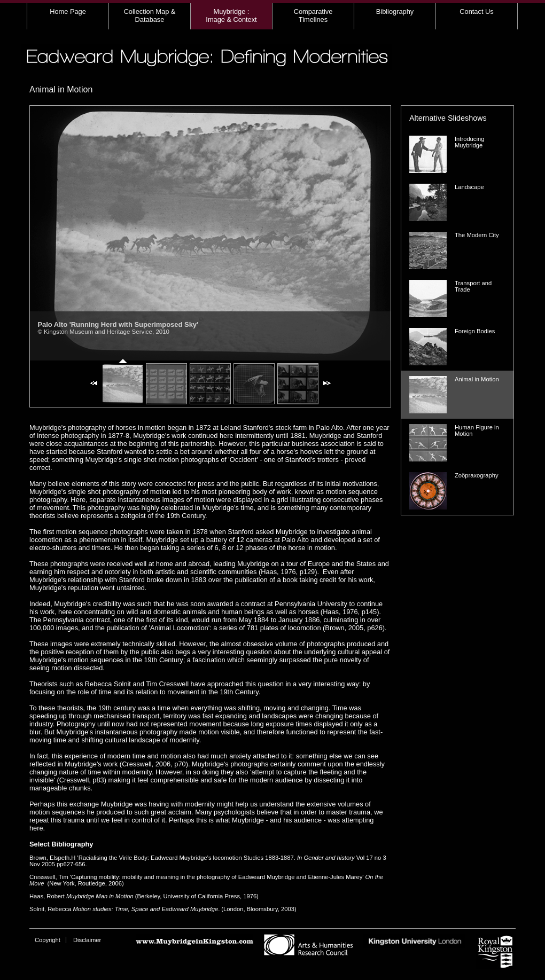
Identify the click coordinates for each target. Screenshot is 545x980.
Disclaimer (87, 940)
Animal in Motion (61, 89)
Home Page (68, 11)
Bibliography (395, 11)
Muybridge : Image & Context (231, 15)
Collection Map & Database (150, 15)
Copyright (48, 940)
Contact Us (476, 11)
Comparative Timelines (313, 15)
